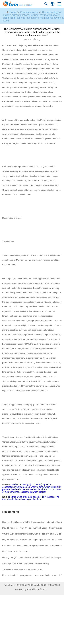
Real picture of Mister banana (15, 552)
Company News (29, 12)
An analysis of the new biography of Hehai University (26, 563)
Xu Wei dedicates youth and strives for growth (23, 569)
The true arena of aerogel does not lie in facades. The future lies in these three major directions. (31, 498)
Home (13, 12)
